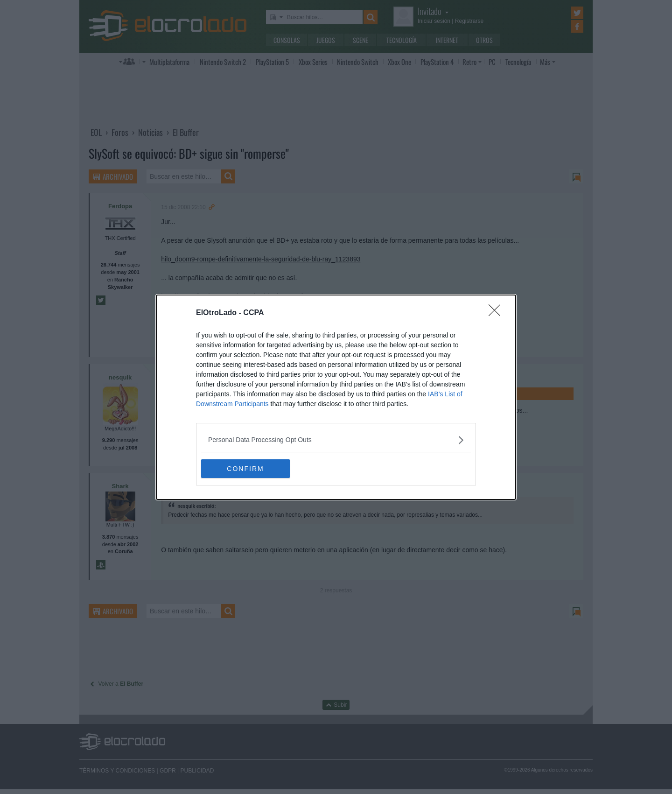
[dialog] (336, 397)
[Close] (497, 313)
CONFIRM (245, 468)
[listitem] (336, 440)
